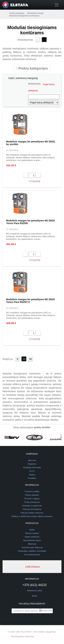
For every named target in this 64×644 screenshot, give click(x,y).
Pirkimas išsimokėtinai (32, 509)
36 (30, 359)
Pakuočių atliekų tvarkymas (32, 513)
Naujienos (32, 464)
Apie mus (32, 460)
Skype (32, 596)
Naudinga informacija (32, 467)
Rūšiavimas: (35, 84)
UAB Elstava (32, 567)
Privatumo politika (32, 491)
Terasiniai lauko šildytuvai (32, 547)
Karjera (32, 475)
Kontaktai (32, 478)
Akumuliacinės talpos (32, 540)
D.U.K (32, 471)
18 (24, 359)
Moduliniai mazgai (35, 13)
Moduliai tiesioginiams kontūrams (24, 16)
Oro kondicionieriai (32, 555)
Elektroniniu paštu (35, 591)
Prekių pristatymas (32, 502)
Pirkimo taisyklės (32, 495)
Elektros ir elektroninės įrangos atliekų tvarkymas (32, 516)
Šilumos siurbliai (32, 533)
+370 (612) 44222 (32, 585)
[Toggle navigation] (57, 5)
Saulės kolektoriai (32, 537)
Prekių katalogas (17, 13)
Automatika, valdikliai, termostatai (32, 551)
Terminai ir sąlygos (32, 499)
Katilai (32, 530)
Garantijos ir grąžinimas (32, 506)
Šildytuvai (32, 544)
